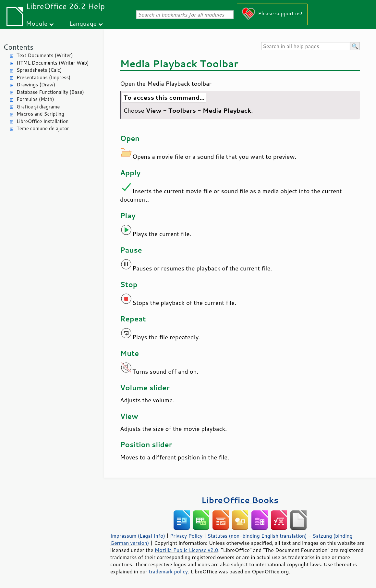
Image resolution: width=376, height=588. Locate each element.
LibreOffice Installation (42, 121)
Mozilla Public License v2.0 (187, 550)
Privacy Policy (186, 536)
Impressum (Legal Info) (138, 536)
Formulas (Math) (35, 99)
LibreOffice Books (240, 500)
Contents (18, 47)
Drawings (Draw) (36, 85)
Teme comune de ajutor (43, 128)
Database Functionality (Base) (50, 92)
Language (83, 23)
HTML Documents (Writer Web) (53, 63)
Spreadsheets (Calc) (39, 70)
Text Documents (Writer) (45, 55)
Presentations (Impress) (43, 77)
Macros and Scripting (40, 114)
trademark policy (168, 571)
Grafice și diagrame (38, 107)
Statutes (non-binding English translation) (257, 536)
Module (37, 23)
